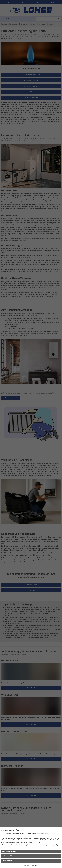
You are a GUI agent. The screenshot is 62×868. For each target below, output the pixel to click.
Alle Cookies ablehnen (8, 856)
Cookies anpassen (7, 861)
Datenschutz (35, 865)
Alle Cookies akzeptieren (9, 851)
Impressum (27, 865)
